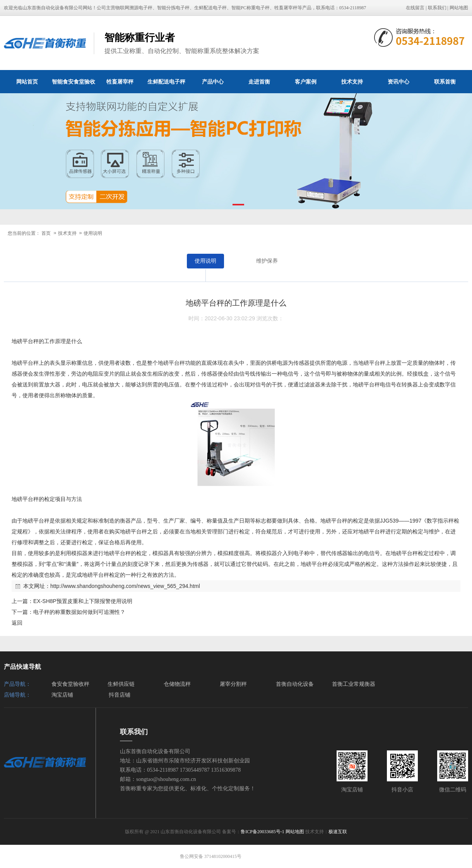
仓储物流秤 (177, 684)
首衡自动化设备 (295, 684)
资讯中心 (398, 82)
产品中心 (213, 82)
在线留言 (415, 8)
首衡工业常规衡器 (354, 684)
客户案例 (306, 82)
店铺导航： (17, 695)
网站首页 (27, 82)
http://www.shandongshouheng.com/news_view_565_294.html (125, 586)
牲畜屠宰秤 (120, 82)
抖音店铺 (120, 695)
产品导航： (17, 684)
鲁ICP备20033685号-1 (263, 832)
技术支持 (352, 82)
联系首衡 (445, 82)
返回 (17, 623)
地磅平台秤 (25, 341)
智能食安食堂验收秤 (74, 86)
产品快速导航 (22, 667)
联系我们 (437, 8)
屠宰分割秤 (233, 684)
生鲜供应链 (121, 684)
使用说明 (93, 233)
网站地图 (459, 8)
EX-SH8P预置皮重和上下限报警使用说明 (83, 601)
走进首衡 (259, 82)
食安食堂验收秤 (70, 684)
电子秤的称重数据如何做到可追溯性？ (79, 612)
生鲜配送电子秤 (166, 82)
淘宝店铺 (62, 695)
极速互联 (338, 832)
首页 (46, 233)
